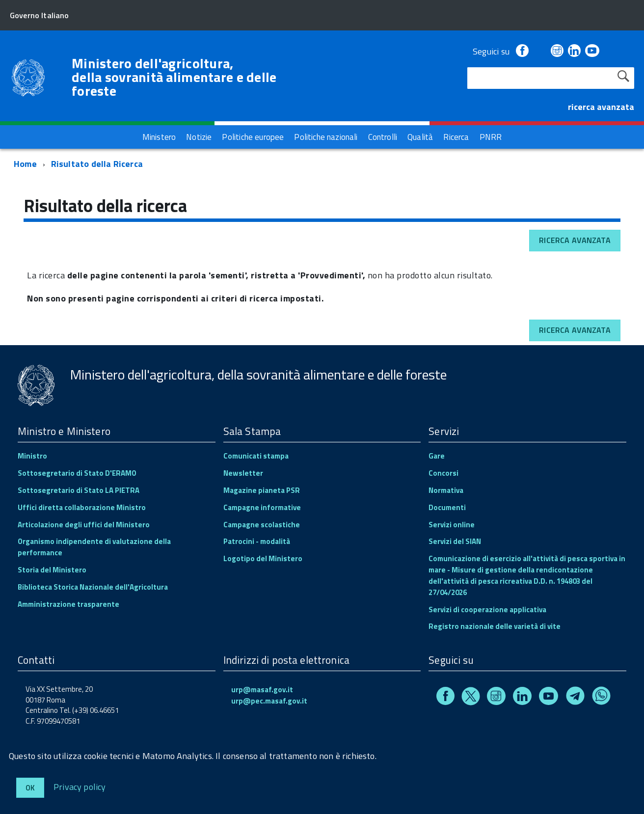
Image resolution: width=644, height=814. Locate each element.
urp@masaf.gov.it (262, 690)
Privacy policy (80, 786)
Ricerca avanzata (575, 240)
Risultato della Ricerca (97, 164)
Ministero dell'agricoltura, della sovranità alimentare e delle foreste (174, 77)
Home (25, 164)
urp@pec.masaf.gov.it (269, 701)
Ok (30, 788)
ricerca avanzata (601, 107)
